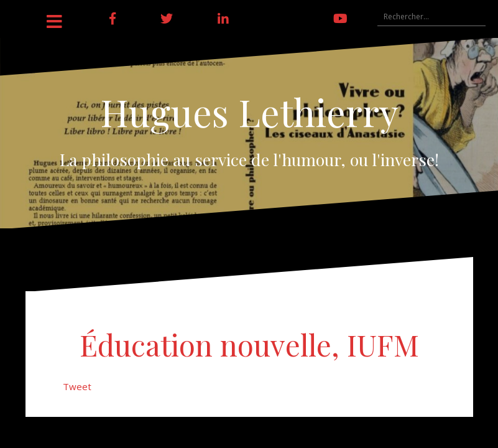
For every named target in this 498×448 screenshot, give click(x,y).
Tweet (77, 386)
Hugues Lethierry (249, 111)
